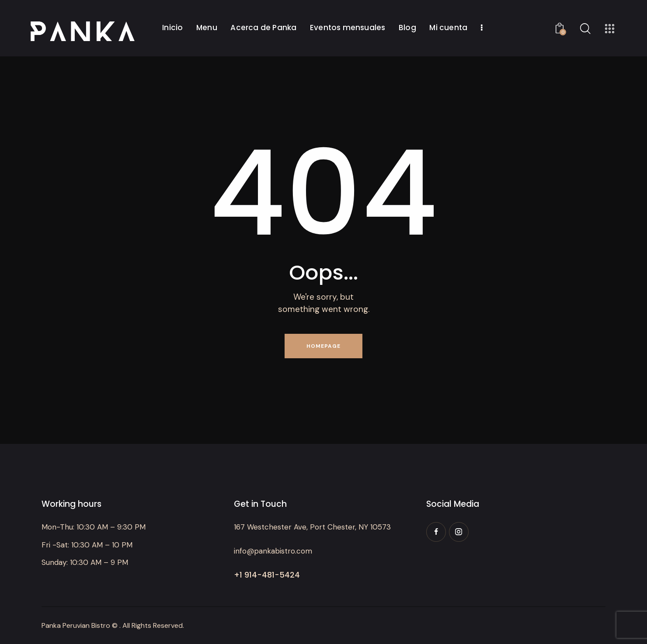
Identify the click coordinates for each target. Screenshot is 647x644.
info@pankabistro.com (273, 551)
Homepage (323, 346)
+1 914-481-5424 (267, 575)
